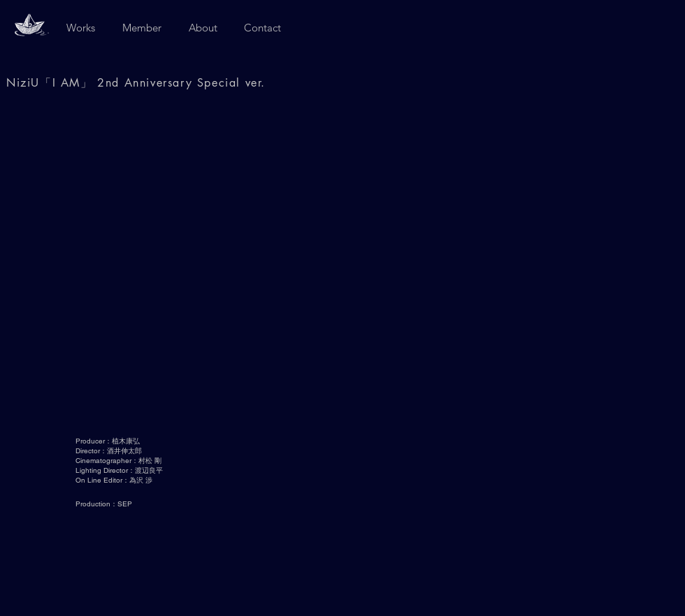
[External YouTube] (342, 267)
